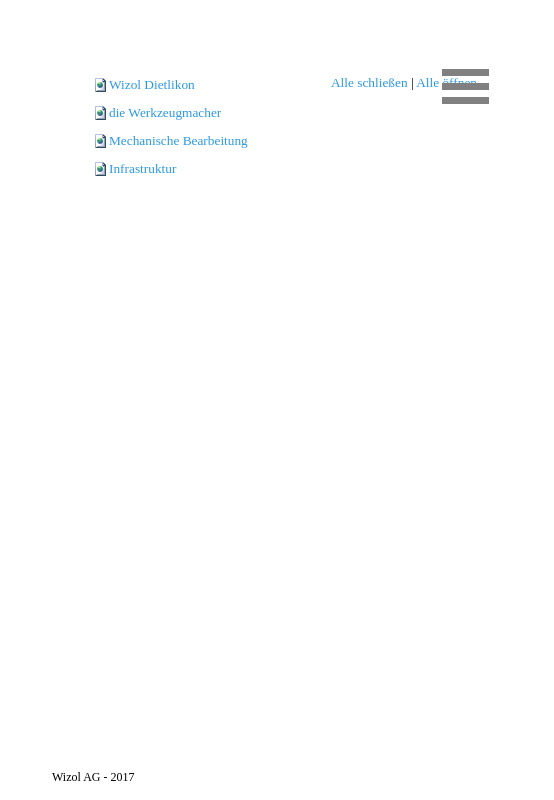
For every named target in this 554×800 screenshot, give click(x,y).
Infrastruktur (142, 168)
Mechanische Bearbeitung (178, 140)
